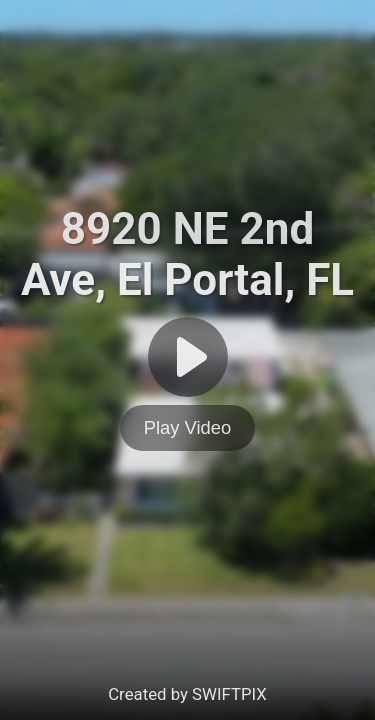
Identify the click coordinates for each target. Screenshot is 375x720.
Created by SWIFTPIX (187, 694)
